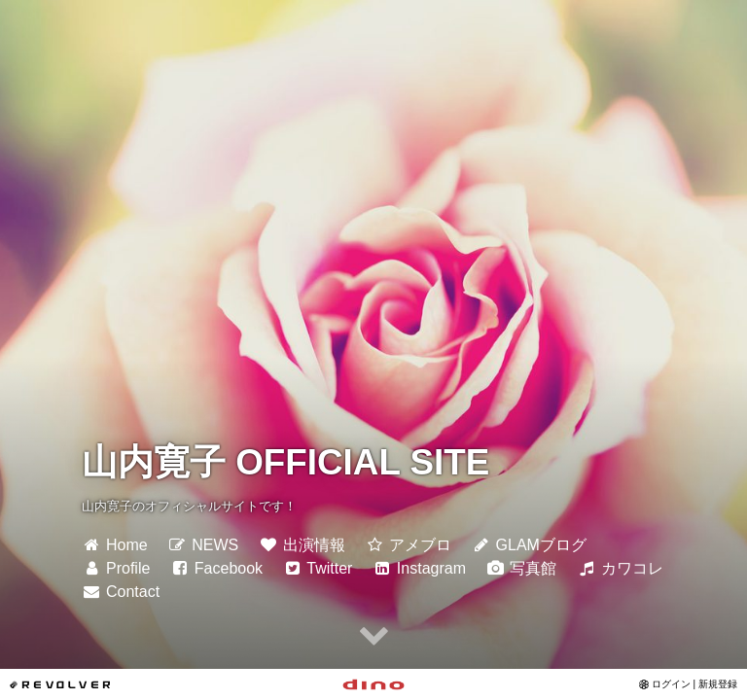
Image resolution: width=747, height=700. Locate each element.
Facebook (216, 568)
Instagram (419, 568)
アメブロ (408, 545)
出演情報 (302, 545)
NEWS (203, 545)
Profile (116, 568)
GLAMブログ (529, 545)
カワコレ (620, 568)
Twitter (318, 568)
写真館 (521, 568)
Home (115, 545)
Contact (121, 592)
